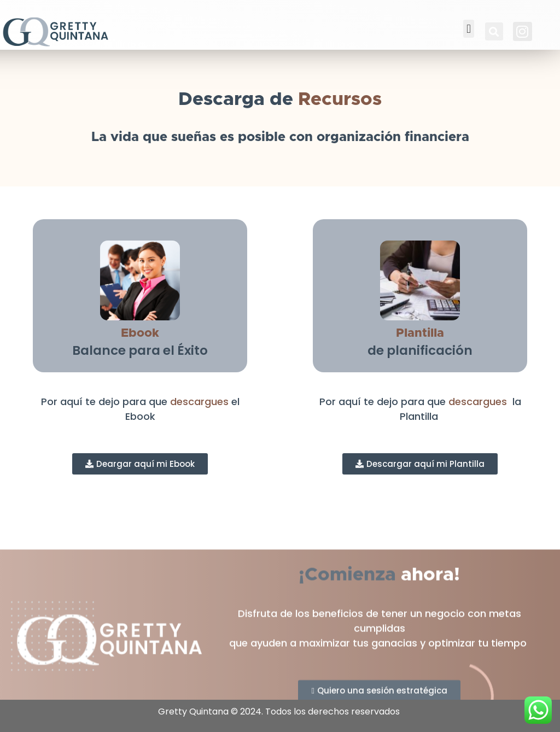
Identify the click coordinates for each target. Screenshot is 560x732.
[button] (468, 29)
